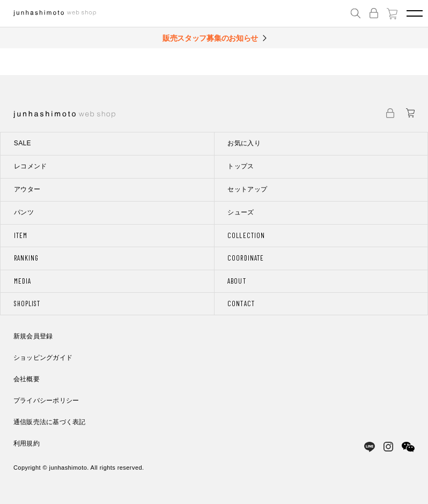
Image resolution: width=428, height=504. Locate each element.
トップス (241, 166)
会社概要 (27, 379)
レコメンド (31, 166)
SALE (23, 143)
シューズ (241, 212)
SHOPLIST (27, 303)
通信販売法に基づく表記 (50, 422)
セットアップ (247, 189)
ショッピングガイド (43, 358)
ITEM (21, 235)
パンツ (24, 212)
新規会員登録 (33, 336)
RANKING (26, 258)
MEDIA (23, 281)
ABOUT (237, 281)
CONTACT (241, 303)
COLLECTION (246, 235)
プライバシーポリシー (46, 401)
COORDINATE (245, 258)
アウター (27, 189)
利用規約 (27, 443)
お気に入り (244, 143)
